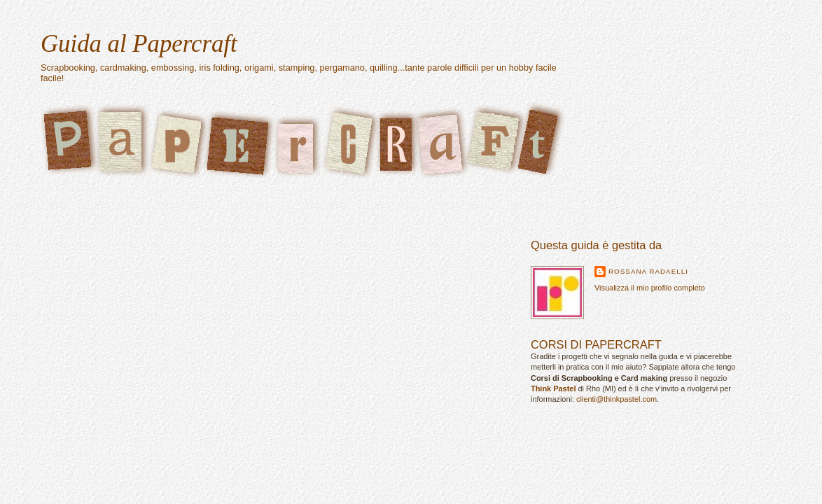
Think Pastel (553, 388)
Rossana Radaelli (648, 271)
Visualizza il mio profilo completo (650, 288)
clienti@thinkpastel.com (616, 399)
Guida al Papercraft (139, 44)
